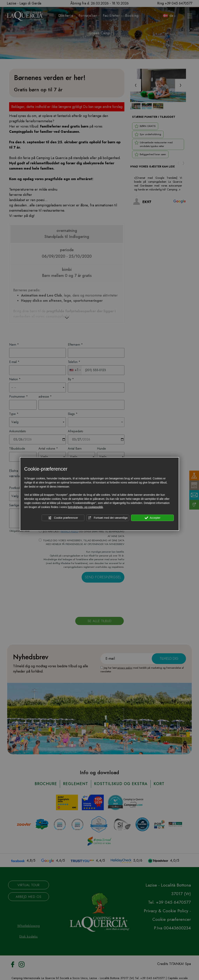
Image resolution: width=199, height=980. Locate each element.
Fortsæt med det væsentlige (108, 518)
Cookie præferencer (63, 518)
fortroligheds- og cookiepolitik (85, 507)
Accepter (152, 518)
